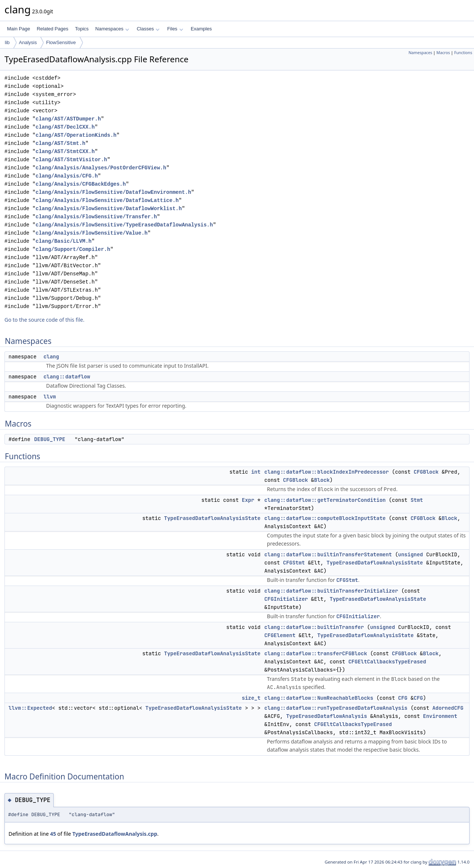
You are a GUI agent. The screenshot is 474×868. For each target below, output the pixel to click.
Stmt (417, 500)
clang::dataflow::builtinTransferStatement (328, 554)
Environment (440, 716)
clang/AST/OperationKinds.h (76, 135)
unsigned (410, 554)
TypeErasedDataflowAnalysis (327, 716)
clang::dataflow (67, 377)
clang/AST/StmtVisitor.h (71, 160)
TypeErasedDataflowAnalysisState (212, 518)
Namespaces (112, 29)
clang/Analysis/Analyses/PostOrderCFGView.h (101, 168)
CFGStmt (294, 563)
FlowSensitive (61, 42)
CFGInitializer (286, 599)
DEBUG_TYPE (50, 439)
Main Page (19, 29)
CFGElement (280, 635)
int (256, 472)
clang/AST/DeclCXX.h (65, 127)
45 (53, 834)
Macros (443, 53)
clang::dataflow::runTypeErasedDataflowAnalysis (336, 708)
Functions (463, 53)
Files (175, 29)
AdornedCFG (448, 708)
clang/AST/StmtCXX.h (65, 151)
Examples (201, 29)
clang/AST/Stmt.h (60, 143)
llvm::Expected (30, 708)
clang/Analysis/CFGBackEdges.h (81, 184)
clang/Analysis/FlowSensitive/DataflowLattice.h (107, 200)
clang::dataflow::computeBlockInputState (325, 518)
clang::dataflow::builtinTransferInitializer (331, 591)
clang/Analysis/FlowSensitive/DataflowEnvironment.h (113, 192)
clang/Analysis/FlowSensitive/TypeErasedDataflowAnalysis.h (124, 225)
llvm (50, 397)
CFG (403, 698)
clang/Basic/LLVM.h (64, 241)
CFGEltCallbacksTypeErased (387, 662)
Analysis (28, 42)
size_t (251, 698)
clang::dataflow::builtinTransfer (314, 627)
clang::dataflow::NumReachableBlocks (319, 698)
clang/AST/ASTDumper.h (68, 119)
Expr (248, 500)
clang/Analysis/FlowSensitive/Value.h (91, 233)
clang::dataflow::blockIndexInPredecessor (327, 472)
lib (7, 42)
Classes (148, 29)
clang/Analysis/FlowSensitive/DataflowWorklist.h (109, 208)
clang (51, 357)
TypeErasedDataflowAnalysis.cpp (115, 834)
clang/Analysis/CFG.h (67, 176)
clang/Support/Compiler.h (73, 249)
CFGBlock (426, 472)
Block (322, 480)
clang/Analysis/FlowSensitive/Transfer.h (96, 217)
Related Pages (52, 29)
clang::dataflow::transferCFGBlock (316, 653)
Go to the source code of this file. (44, 320)
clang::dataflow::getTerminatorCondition (325, 500)
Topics (82, 29)
